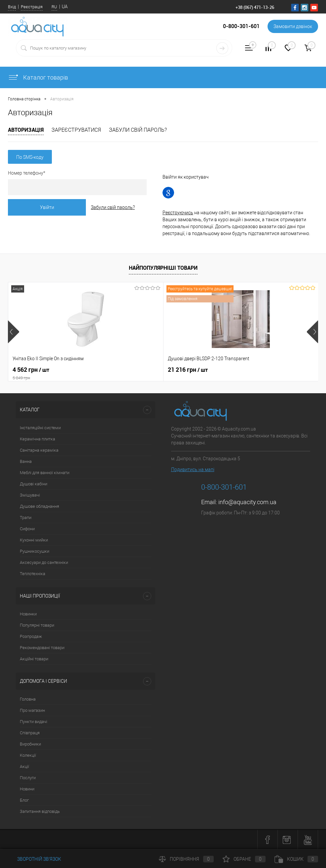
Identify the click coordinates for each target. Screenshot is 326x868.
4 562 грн (60, 373)
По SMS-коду (30, 157)
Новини (27, 789)
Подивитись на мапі (193, 469)
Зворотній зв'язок (35, 859)
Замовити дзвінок (293, 26)
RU (54, 7)
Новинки (28, 614)
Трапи (26, 518)
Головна (28, 699)
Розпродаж (31, 636)
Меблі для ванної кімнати (45, 473)
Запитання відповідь (40, 811)
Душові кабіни (34, 484)
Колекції (28, 755)
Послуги (28, 778)
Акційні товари (34, 659)
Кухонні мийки (34, 540)
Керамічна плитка (37, 439)
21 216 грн (136, 370)
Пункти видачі (34, 722)
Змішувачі (30, 495)
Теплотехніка (33, 574)
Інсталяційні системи (40, 428)
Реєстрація (32, 7)
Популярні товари (37, 625)
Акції (24, 766)
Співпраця (30, 733)
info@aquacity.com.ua (247, 502)
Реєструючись (178, 213)
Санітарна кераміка (39, 450)
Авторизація (26, 130)
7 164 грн (238, 370)
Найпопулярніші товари (163, 268)
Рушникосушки (35, 551)
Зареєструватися (76, 130)
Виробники (30, 744)
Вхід (12, 7)
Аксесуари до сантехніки (44, 562)
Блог (24, 800)
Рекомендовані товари (42, 648)
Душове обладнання (39, 506)
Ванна (26, 461)
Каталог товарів (38, 77)
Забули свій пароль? (138, 130)
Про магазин (32, 710)
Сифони (27, 529)
